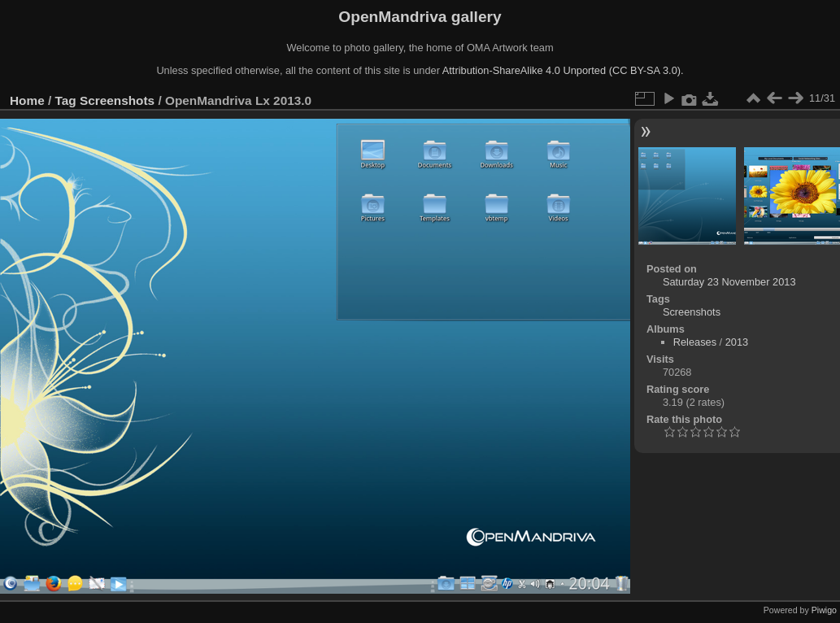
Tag (66, 100)
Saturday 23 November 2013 (729, 282)
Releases (695, 342)
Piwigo (824, 610)
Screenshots (117, 100)
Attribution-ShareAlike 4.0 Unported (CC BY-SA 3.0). (563, 70)
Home (27, 100)
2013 (737, 342)
